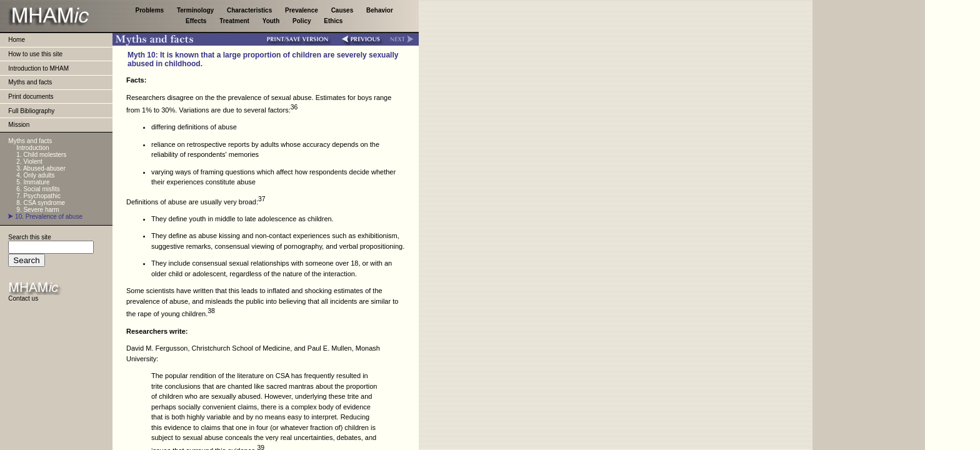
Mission (19, 125)
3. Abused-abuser (41, 168)
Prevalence (302, 10)
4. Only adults (35, 175)
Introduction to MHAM (38, 68)
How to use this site (35, 54)
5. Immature (33, 182)
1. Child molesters (41, 155)
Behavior (380, 10)
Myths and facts (30, 82)
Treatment (235, 21)
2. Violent (29, 162)
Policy (302, 21)
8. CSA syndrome (41, 203)
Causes (343, 10)
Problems (151, 10)
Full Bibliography (31, 111)
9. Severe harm (37, 210)
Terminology (196, 10)
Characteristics (250, 10)
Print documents (31, 97)
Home (17, 40)
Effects (197, 21)
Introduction (32, 148)
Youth (272, 21)
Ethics (333, 21)
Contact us (23, 298)
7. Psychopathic (38, 196)
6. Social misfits (38, 189)
